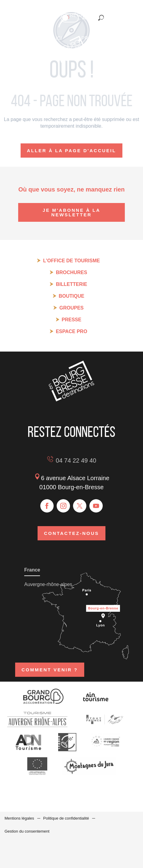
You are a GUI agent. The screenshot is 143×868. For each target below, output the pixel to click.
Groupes (71, 308)
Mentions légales (19, 818)
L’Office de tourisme (71, 261)
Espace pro (71, 331)
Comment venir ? (50, 670)
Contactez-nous (71, 533)
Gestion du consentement (27, 831)
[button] (119, 18)
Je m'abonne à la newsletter (72, 212)
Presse (72, 320)
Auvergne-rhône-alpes (48, 584)
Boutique (71, 296)
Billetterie (71, 284)
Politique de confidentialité (66, 818)
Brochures (71, 272)
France (32, 570)
